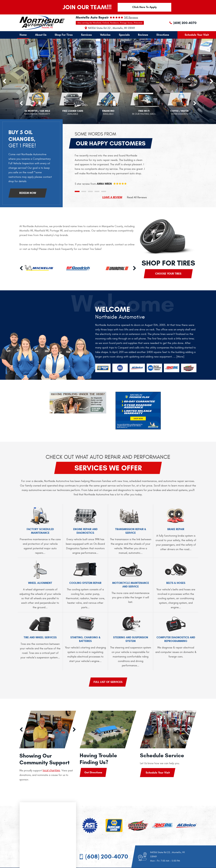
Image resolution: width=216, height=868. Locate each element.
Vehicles (105, 35)
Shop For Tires (64, 35)
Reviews (143, 35)
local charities (51, 770)
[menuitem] (23, 35)
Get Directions (93, 772)
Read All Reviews (137, 197)
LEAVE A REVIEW (112, 197)
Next (195, 103)
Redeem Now (28, 193)
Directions (163, 35)
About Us (41, 35)
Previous (21, 103)
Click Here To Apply (144, 7)
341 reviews (131, 18)
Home (23, 35)
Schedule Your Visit (197, 35)
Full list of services (108, 682)
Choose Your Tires (168, 274)
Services (86, 35)
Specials (124, 35)
